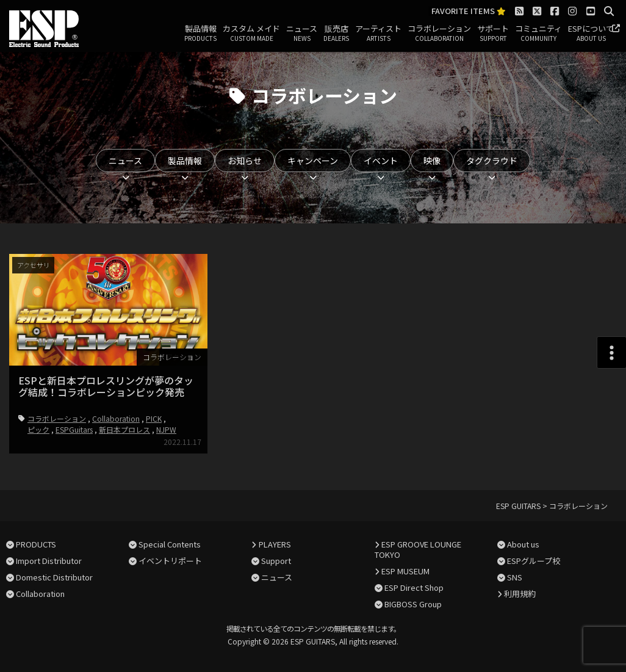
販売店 (336, 34)
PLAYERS (275, 544)
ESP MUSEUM (405, 571)
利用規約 (520, 594)
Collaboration (116, 418)
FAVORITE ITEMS (469, 11)
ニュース (302, 34)
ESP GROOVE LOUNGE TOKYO (418, 549)
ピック (38, 429)
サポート (493, 34)
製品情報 (200, 34)
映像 (432, 161)
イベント (381, 161)
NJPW (166, 429)
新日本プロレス (124, 429)
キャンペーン (313, 161)
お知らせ (245, 161)
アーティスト (378, 34)
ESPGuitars (74, 429)
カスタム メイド (251, 34)
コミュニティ (538, 34)
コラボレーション (439, 34)
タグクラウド (492, 161)
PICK (154, 418)
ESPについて (591, 34)
